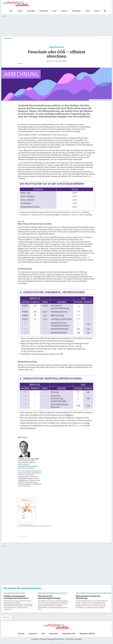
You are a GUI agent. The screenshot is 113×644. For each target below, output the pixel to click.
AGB (43, 634)
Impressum (33, 634)
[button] (31, 11)
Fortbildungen (76, 11)
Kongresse (64, 11)
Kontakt (21, 634)
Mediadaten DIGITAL (87, 634)
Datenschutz (54, 634)
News (11, 11)
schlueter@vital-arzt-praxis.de (27, 466)
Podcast (88, 11)
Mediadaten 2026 (69, 634)
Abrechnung (6, 617)
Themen (20, 11)
